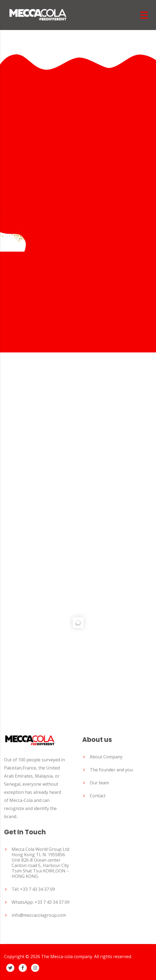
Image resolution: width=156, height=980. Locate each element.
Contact (98, 796)
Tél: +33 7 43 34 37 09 (33, 889)
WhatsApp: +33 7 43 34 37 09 (41, 902)
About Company (106, 757)
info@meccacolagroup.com (39, 915)
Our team (99, 783)
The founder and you (111, 770)
